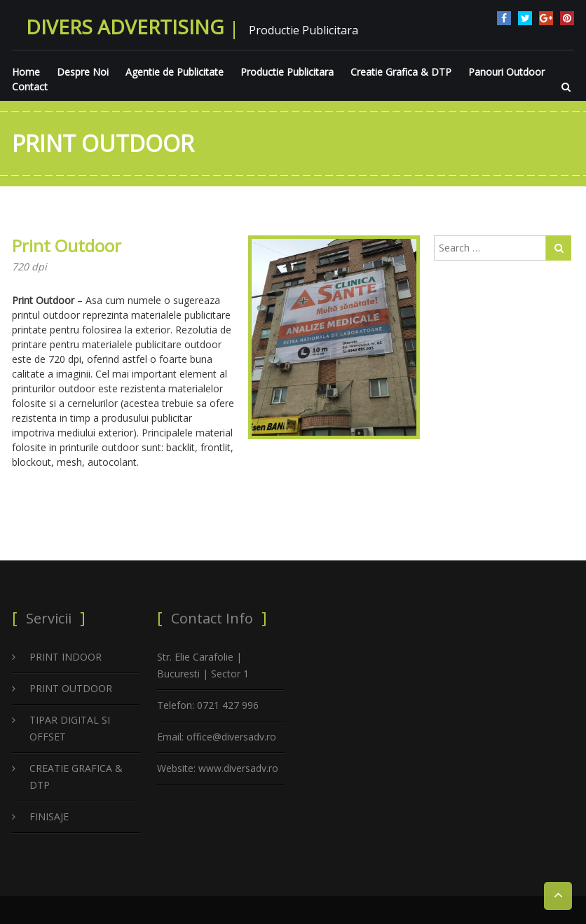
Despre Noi (83, 72)
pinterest (567, 18)
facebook (504, 18)
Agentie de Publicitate (175, 72)
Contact (30, 87)
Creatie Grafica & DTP (401, 72)
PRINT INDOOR (66, 657)
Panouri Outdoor (506, 72)
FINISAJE (49, 816)
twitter (525, 18)
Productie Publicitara (287, 72)
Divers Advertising (125, 27)
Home (26, 72)
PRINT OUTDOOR (71, 688)
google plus (546, 18)
